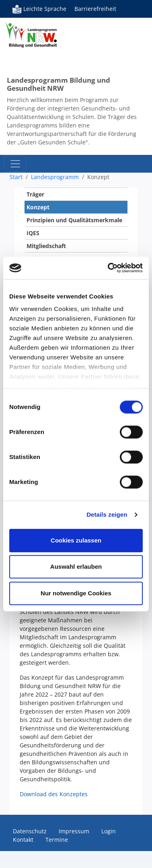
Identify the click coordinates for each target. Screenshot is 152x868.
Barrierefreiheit (95, 9)
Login (109, 831)
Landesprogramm (55, 177)
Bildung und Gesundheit (40, 44)
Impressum (74, 831)
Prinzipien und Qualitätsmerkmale (74, 220)
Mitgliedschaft (46, 246)
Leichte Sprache (39, 9)
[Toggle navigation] (15, 164)
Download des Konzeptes (54, 794)
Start (16, 177)
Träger (35, 194)
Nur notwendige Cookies (76, 593)
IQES (33, 233)
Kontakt (23, 840)
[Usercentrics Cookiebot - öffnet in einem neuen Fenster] (109, 268)
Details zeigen (107, 514)
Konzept (38, 207)
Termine (57, 840)
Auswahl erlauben (76, 566)
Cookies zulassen (76, 540)
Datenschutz (30, 831)
